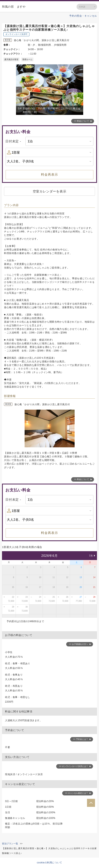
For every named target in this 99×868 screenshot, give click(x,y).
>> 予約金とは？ (81, 739)
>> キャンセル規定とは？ (77, 793)
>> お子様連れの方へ (79, 644)
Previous (20, 90)
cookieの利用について (49, 863)
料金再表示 (49, 175)
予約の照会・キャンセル (83, 16)
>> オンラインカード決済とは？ (74, 766)
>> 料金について (82, 121)
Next (81, 90)
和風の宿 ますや (14, 7)
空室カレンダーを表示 (50, 191)
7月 (91, 556)
